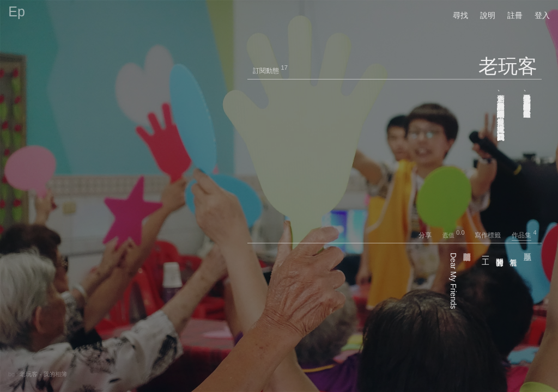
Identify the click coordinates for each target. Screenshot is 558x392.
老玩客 (508, 66)
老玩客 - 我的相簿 (43, 374)
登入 (542, 15)
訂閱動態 (266, 71)
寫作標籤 (492, 235)
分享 (430, 235)
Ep (17, 11)
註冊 (515, 15)
